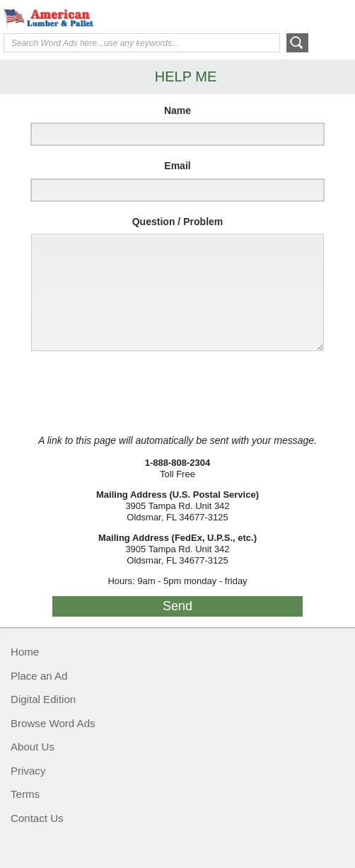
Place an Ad (39, 676)
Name (177, 110)
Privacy (28, 771)
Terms (25, 794)
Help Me (275, 16)
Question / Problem (178, 222)
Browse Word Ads (53, 723)
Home (25, 652)
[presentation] (129, 393)
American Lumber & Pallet (110, 18)
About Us (33, 747)
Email (177, 166)
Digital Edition (43, 699)
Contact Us (37, 818)
